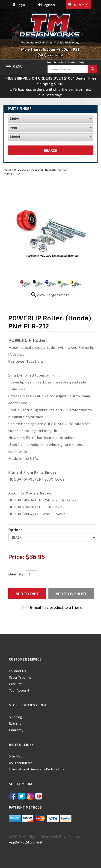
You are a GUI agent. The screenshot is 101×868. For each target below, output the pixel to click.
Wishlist (15, 684)
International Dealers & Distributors (37, 769)
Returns (15, 723)
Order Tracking (20, 677)
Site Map (16, 756)
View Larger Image (53, 295)
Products (21, 170)
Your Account (19, 690)
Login (19, 5)
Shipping (16, 717)
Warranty (16, 730)
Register (46, 5)
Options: (16, 530)
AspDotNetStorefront (26, 842)
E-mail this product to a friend (56, 607)
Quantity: (17, 574)
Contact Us (18, 671)
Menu (18, 66)
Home (8, 170)
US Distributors (21, 763)
